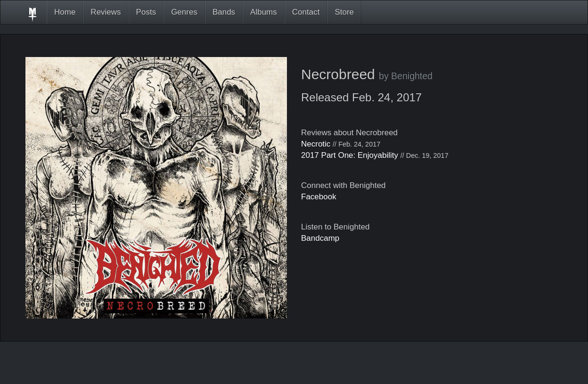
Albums (264, 12)
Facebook (319, 197)
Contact (306, 12)
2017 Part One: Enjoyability (350, 155)
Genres (184, 12)
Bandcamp (320, 238)
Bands (224, 12)
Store (344, 12)
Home (65, 12)
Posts (146, 12)
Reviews (106, 12)
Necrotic (316, 144)
